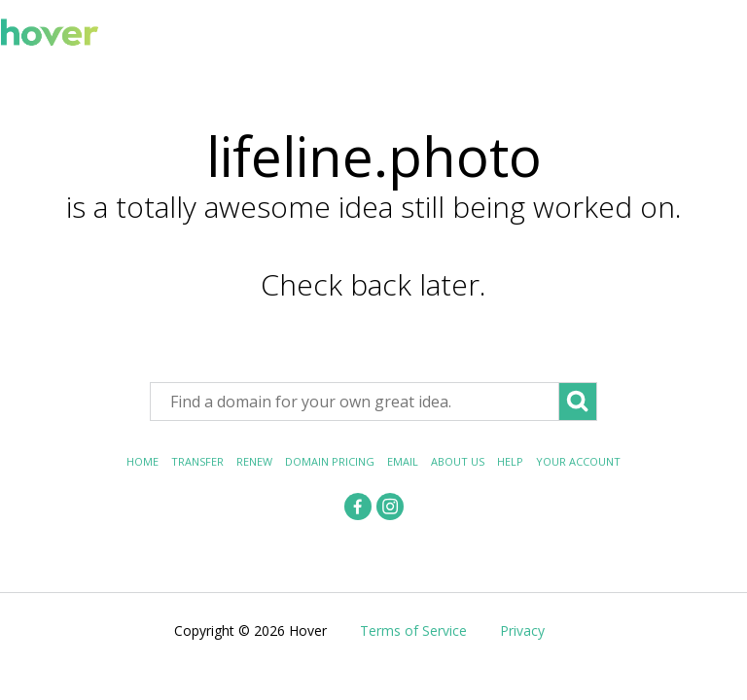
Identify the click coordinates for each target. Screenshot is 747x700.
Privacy (522, 630)
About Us (458, 461)
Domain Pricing (330, 461)
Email (403, 461)
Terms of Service (413, 630)
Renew (254, 461)
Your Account (578, 461)
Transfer (197, 461)
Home (142, 461)
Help (510, 461)
